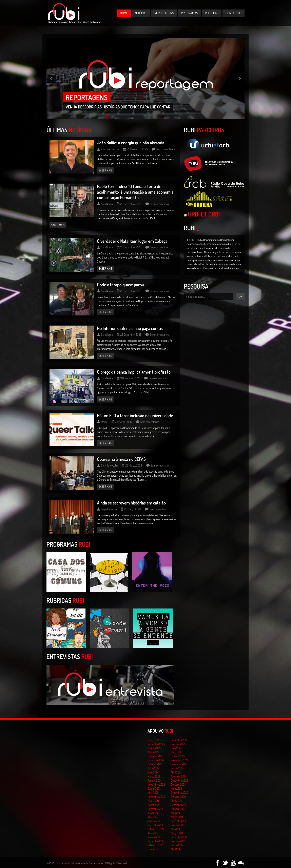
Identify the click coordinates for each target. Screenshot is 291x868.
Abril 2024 (176, 772)
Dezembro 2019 (179, 805)
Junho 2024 (177, 768)
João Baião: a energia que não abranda (131, 143)
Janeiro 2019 (154, 821)
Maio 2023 (176, 789)
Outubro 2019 (178, 809)
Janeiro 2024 (154, 780)
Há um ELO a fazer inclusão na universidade (135, 415)
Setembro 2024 (179, 764)
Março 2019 (177, 817)
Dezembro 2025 (179, 740)
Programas (190, 13)
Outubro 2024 (155, 764)
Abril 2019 (153, 817)
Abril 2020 (176, 801)
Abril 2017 (176, 849)
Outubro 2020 (178, 797)
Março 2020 (154, 805)
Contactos (234, 13)
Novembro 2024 (179, 760)
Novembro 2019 (156, 809)
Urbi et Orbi (204, 214)
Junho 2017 (177, 845)
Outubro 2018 (178, 825)
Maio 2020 (153, 801)
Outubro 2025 (178, 744)
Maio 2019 (176, 813)
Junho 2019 (154, 813)
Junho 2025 (154, 748)
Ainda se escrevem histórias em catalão (131, 503)
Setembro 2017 (156, 845)
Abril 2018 (153, 833)
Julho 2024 (154, 768)
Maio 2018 (176, 829)
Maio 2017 (153, 849)
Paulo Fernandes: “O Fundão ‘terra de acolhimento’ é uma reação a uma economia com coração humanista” (135, 192)
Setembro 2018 (156, 829)
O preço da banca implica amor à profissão (134, 372)
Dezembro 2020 (179, 793)
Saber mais (105, 170)
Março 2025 (177, 752)
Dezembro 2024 (156, 760)
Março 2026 (154, 740)
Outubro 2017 (178, 841)
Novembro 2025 (156, 744)
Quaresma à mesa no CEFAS (121, 459)
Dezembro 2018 (179, 821)
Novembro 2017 (156, 841)
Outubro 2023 (178, 784)
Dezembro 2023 (179, 780)
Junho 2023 (154, 789)
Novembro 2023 (156, 784)
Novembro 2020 (156, 797)
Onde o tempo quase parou (121, 285)
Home (124, 13)
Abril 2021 (153, 793)
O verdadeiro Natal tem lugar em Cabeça (132, 241)
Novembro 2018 (156, 825)
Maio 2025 (176, 748)
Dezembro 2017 (179, 837)
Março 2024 (154, 776)
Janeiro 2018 (154, 837)
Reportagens (164, 13)
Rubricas (212, 13)
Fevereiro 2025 (156, 756)
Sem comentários (166, 149)
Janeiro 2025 (178, 756)
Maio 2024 (153, 772)
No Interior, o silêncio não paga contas (130, 328)
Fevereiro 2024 (179, 776)
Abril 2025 (153, 752)
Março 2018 (177, 833)
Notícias (141, 13)
